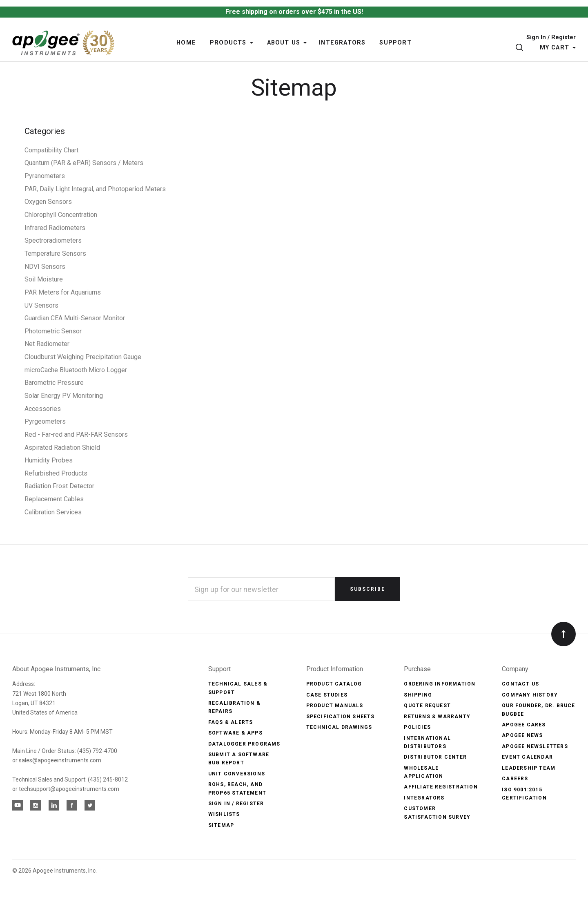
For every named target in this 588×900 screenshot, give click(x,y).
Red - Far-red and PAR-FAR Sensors (76, 434)
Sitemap (221, 825)
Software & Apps (235, 733)
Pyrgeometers (45, 421)
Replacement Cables (54, 499)
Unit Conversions (237, 774)
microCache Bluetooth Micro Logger (76, 370)
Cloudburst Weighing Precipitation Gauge (83, 357)
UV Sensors (41, 305)
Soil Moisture (44, 279)
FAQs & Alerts (231, 722)
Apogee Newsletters (535, 746)
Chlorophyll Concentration (61, 215)
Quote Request (427, 706)
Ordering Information (440, 684)
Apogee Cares (524, 725)
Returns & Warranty (437, 717)
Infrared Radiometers (55, 228)
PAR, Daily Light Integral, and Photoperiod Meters (95, 189)
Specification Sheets (341, 717)
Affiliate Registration (441, 787)
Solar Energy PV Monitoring (64, 396)
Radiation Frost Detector (59, 486)
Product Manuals (335, 706)
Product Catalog (334, 684)
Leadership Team (529, 768)
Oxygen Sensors (48, 202)
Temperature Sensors (55, 253)
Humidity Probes (49, 460)
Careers (515, 779)
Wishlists (224, 814)
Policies (417, 727)
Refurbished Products (56, 473)
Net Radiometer (47, 344)
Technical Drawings (339, 727)
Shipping (418, 695)
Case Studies (327, 695)
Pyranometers (45, 176)
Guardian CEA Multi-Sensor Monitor (75, 318)
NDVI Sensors (45, 267)
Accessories (43, 409)
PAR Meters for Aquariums (63, 292)
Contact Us (520, 684)
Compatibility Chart (51, 150)
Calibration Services (53, 512)
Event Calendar (527, 757)
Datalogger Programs (244, 744)
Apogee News (522, 735)
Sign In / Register (551, 38)
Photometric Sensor (53, 331)
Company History (530, 695)
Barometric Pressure (54, 383)
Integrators (424, 798)
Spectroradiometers (53, 240)
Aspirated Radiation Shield (62, 448)
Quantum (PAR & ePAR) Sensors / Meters (84, 163)
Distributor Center (435, 757)
